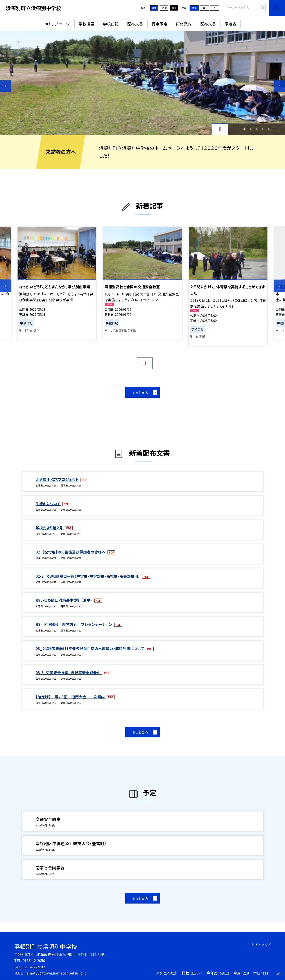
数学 (37, 330)
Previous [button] (6, 86)
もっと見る (140, 392)
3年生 (132, 330)
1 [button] (244, 129)
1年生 (29, 330)
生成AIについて (48, 504)
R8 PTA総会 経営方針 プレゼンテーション (74, 624)
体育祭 (201, 336)
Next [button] (279, 86)
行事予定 (160, 24)
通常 (154, 8)
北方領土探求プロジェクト (57, 479)
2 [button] (251, 129)
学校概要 (86, 24)
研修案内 (184, 24)
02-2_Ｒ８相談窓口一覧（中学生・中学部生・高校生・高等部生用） (88, 576)
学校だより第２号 (50, 528)
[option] (142, 83)
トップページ (59, 24)
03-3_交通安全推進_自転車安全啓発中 (69, 673)
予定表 (231, 24)
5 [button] (269, 129)
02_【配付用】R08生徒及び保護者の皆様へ (71, 552)
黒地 (174, 8)
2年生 (123, 330)
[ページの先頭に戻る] (279, 974)
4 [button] (262, 129)
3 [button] (256, 129)
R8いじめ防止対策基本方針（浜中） (64, 600)
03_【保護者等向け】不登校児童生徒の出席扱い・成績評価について (90, 648)
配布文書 (135, 24)
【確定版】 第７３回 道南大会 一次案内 (71, 697)
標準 (194, 8)
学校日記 (111, 24)
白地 (164, 8)
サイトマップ (261, 945)
